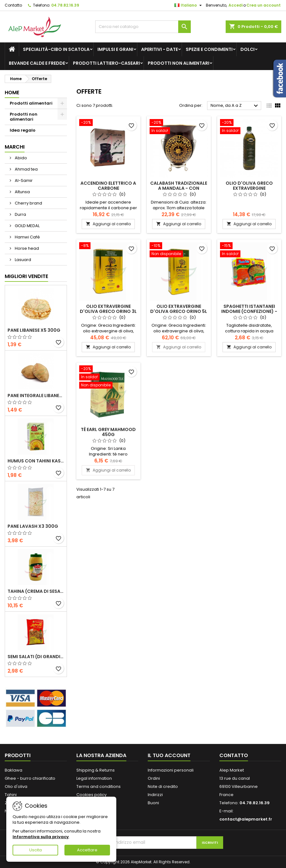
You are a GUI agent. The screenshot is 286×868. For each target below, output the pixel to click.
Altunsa (22, 192)
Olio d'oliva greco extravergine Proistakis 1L (249, 188)
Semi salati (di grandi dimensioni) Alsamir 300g (36, 657)
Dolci (247, 49)
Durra (20, 214)
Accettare (87, 850)
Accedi (236, 5)
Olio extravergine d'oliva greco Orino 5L (179, 309)
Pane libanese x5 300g (34, 330)
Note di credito (163, 786)
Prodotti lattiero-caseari (106, 63)
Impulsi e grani (115, 49)
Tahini (11, 795)
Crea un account (264, 5)
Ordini (154, 778)
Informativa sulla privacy (41, 837)
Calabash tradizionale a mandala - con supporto (179, 188)
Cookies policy (91, 795)
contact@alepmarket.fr (246, 819)
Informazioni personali (171, 770)
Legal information (94, 778)
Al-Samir (23, 180)
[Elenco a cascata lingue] (189, 5)
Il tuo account (169, 755)
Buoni (153, 803)
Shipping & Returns (96, 770)
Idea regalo (23, 130)
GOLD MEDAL (27, 226)
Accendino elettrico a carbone (108, 186)
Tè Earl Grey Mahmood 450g (108, 432)
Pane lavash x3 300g (33, 526)
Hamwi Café (27, 237)
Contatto (13, 5)
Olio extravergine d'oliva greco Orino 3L (108, 309)
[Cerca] (143, 27)
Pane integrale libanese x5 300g (36, 396)
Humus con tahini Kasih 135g (36, 461)
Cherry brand (28, 203)
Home (12, 93)
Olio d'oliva (16, 786)
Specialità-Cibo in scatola (56, 49)
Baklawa (14, 770)
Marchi (15, 147)
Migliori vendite (26, 276)
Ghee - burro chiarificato (30, 778)
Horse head (26, 248)
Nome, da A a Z (235, 106)
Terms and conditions (99, 786)
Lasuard (22, 260)
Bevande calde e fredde (37, 63)
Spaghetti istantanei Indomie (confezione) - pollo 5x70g (249, 311)
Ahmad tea (26, 169)
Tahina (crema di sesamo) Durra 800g (36, 591)
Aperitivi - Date (159, 49)
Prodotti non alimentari (179, 63)
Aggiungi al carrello (108, 224)
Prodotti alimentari (31, 103)
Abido (20, 158)
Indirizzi (155, 795)
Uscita (36, 850)
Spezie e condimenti (209, 49)
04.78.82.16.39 (65, 5)
